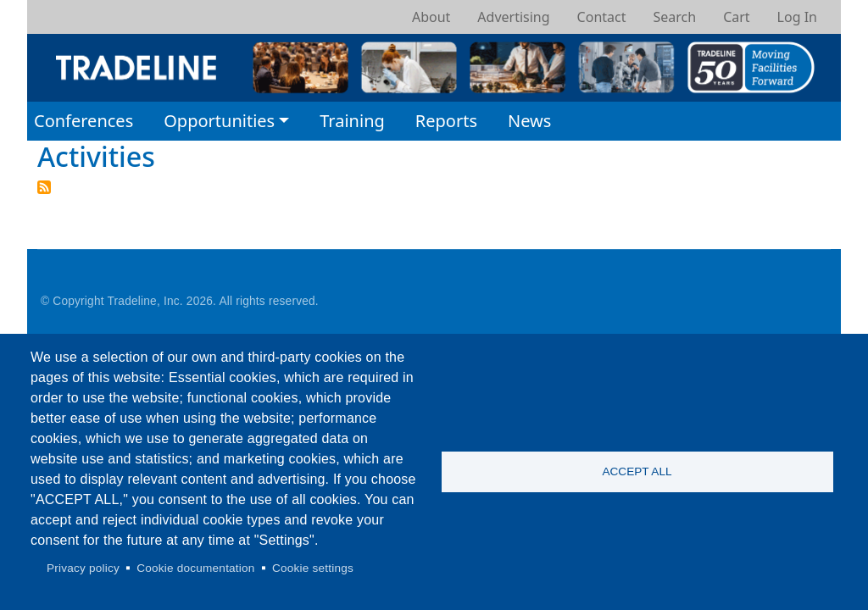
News (529, 121)
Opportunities (219, 121)
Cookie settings (313, 568)
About (431, 17)
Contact (602, 17)
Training (352, 121)
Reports (446, 121)
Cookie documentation (195, 568)
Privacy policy (83, 568)
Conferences (83, 121)
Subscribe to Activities (44, 187)
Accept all (637, 471)
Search (674, 17)
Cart (736, 17)
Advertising (513, 17)
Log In (797, 17)
